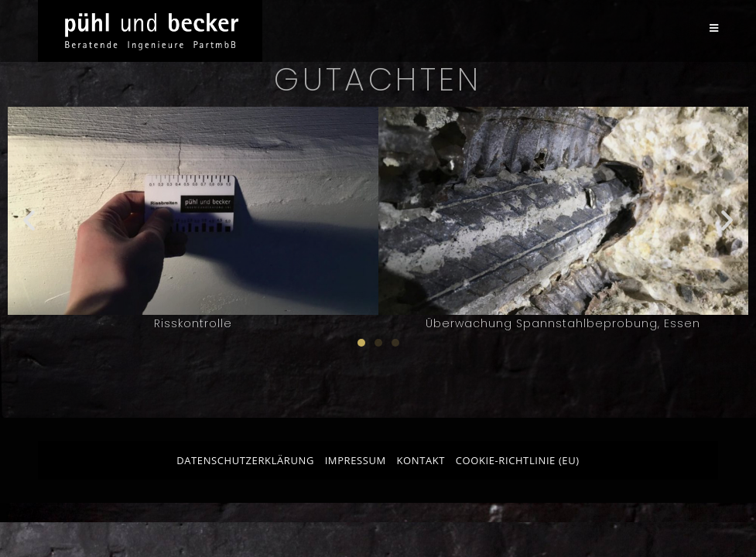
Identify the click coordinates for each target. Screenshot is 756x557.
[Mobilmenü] (714, 28)
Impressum (356, 460)
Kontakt (421, 460)
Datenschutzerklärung (245, 460)
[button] (29, 219)
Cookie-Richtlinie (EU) (518, 460)
